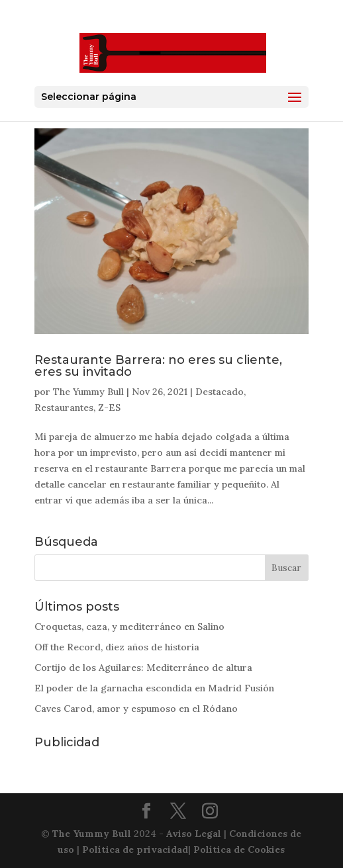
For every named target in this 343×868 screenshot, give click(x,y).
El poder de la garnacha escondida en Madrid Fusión (154, 688)
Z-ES (109, 408)
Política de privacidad (135, 849)
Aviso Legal (194, 834)
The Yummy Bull (88, 392)
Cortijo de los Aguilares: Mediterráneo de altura (143, 668)
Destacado (220, 392)
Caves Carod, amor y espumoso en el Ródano (136, 709)
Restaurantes (64, 408)
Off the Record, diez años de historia (117, 647)
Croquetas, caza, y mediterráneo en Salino (129, 627)
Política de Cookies (239, 849)
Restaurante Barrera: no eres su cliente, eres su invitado (158, 366)
